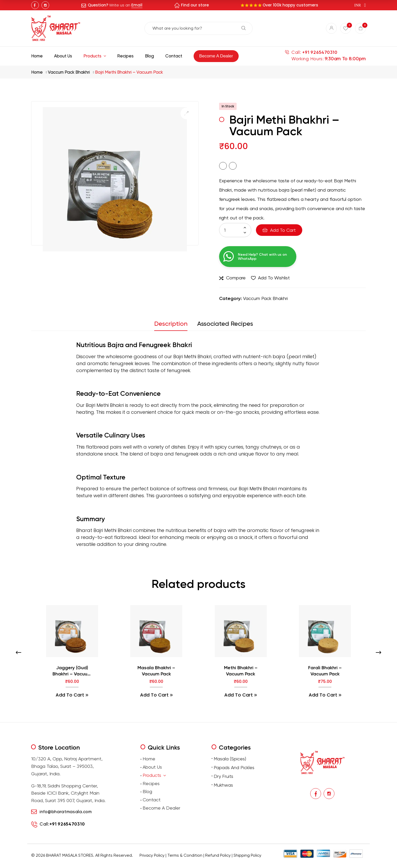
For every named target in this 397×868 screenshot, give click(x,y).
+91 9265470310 (320, 52)
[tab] (173, 325)
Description (171, 324)
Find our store (195, 5)
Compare (236, 278)
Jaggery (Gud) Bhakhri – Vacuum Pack (72, 671)
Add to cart (283, 230)
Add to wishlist (274, 278)
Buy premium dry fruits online (215, 863)
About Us (152, 767)
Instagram (45, 5)
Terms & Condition (185, 855)
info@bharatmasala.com (66, 812)
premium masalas (137, 863)
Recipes (151, 783)
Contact (152, 800)
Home (37, 72)
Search (244, 28)
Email (137, 5)
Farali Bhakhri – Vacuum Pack (325, 671)
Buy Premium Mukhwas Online (253, 863)
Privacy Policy (152, 855)
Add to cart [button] (70, 695)
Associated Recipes (225, 324)
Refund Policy (218, 855)
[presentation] (19, 652)
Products (154, 775)
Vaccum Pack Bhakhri (69, 72)
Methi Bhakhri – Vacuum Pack (241, 671)
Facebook (35, 5)
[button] (186, 113)
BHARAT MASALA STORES (70, 855)
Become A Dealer (161, 808)
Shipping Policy (247, 855)
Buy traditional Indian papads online (172, 863)
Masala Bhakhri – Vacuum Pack (156, 671)
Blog (147, 791)
